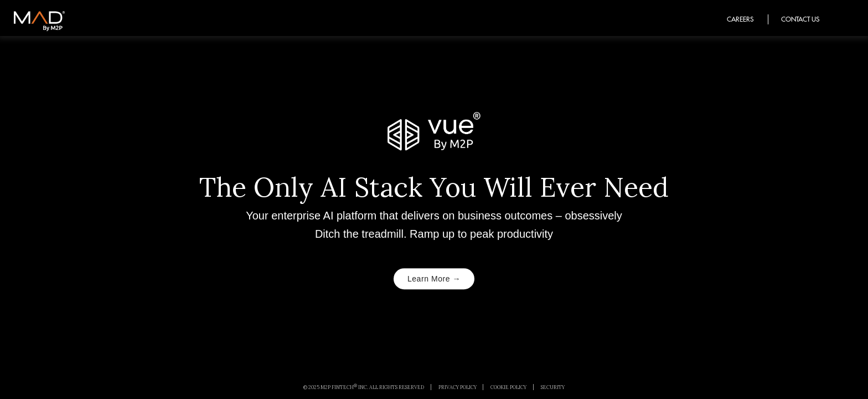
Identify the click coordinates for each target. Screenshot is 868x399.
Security (553, 387)
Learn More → (434, 279)
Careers (740, 19)
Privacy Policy (458, 387)
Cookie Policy (508, 387)
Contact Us (800, 19)
